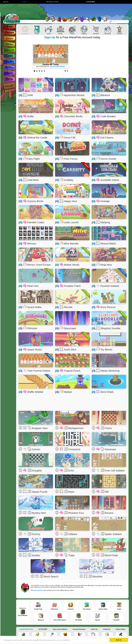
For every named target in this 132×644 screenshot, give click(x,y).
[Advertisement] (63, 9)
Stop (67, 71)
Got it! (119, 640)
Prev (36, 56)
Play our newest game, (51, 66)
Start (65, 71)
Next (65, 56)
